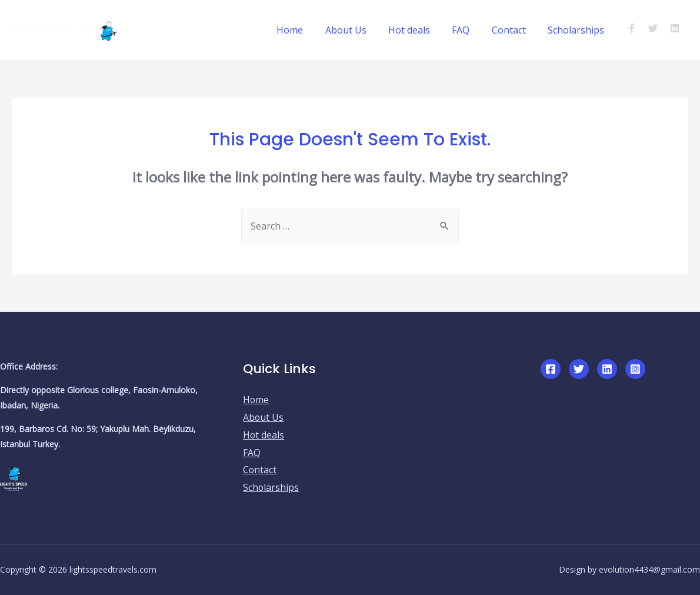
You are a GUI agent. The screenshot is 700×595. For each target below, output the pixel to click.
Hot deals (420, 30)
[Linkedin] (607, 369)
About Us (360, 30)
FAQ (469, 30)
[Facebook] (551, 369)
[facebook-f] (637, 28)
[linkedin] (676, 28)
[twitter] (658, 28)
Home (307, 30)
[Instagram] (635, 369)
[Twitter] (579, 369)
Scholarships (578, 30)
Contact (514, 30)
